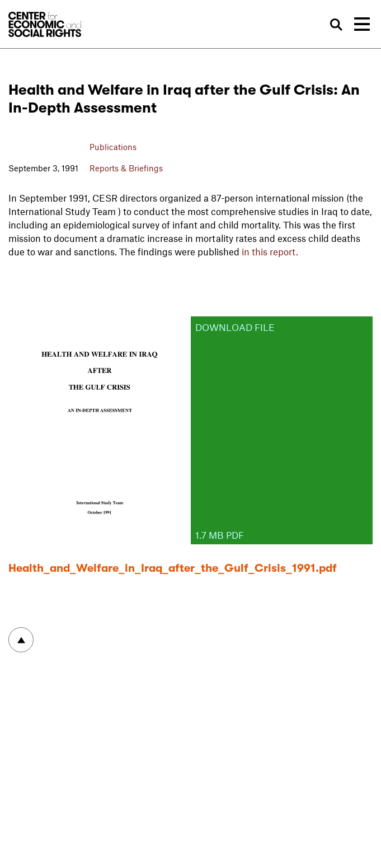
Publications (113, 147)
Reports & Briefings (126, 168)
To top (21, 640)
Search (337, 25)
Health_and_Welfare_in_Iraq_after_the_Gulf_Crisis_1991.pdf (173, 568)
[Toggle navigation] (362, 24)
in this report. (270, 251)
